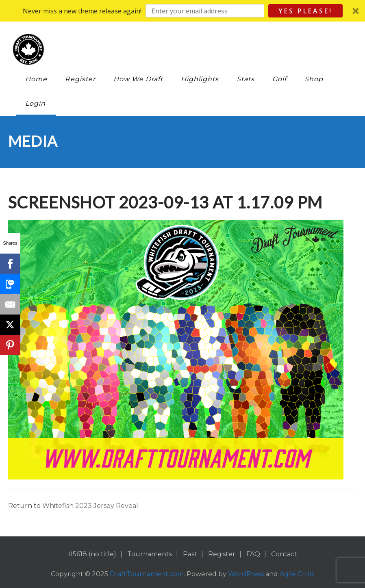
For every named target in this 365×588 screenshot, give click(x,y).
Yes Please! (305, 11)
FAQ (253, 554)
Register (80, 79)
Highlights (200, 79)
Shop (314, 79)
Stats (246, 79)
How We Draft (138, 79)
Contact (284, 554)
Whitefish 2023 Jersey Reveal (90, 506)
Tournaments (150, 554)
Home (36, 79)
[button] (182, 11)
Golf (279, 79)
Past (190, 554)
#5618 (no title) (92, 554)
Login (35, 103)
